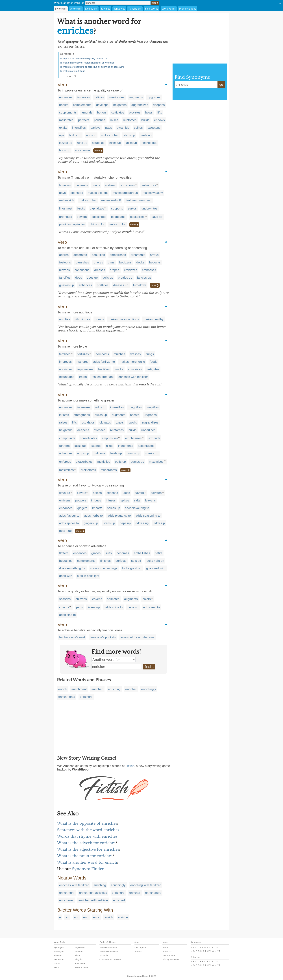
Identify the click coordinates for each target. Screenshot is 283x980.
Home (165, 947)
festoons (65, 262)
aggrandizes (140, 105)
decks (140, 262)
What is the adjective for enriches (88, 849)
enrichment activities (93, 893)
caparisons (82, 270)
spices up (114, 508)
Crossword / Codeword (110, 959)
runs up (82, 143)
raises (114, 120)
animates (113, 599)
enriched (97, 689)
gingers (82, 508)
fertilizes (83, 354)
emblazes (131, 270)
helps (149, 113)
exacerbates (84, 462)
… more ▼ (70, 76)
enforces (65, 462)
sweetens (154, 128)
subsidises (128, 185)
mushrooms (109, 470)
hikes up (115, 143)
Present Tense (81, 967)
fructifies (104, 369)
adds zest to (151, 607)
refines (99, 97)
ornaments (138, 255)
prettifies (103, 285)
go (221, 85)
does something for (72, 568)
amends (87, 113)
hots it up (65, 531)
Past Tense (80, 963)
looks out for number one (138, 637)
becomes (123, 553)
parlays (96, 128)
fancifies (65, 278)
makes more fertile (132, 362)
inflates (64, 415)
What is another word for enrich (87, 862)
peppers (81, 500)
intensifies (79, 128)
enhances (66, 97)
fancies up (144, 278)
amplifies (153, 407)
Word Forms (169, 9)
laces (126, 493)
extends (96, 446)
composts (102, 354)
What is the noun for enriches (85, 856)
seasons (112, 493)
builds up (75, 135)
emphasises (110, 438)
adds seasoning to (148, 516)
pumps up (137, 462)
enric (96, 917)
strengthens (82, 415)
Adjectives (80, 947)
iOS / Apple (140, 947)
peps (80, 607)
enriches (116, 666)
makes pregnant (103, 377)
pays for (157, 217)
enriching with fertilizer (145, 885)
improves (83, 97)
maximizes (66, 470)
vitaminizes (82, 319)
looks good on (132, 568)
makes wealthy (153, 193)
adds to (91, 135)
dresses (100, 270)
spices (97, 493)
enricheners (153, 893)
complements (82, 105)
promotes (66, 217)
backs (81, 209)
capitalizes (97, 209)
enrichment (79, 689)
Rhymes (105, 9)
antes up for (117, 224)
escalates (88, 423)
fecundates (67, 377)
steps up (129, 135)
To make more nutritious (72, 71)
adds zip (159, 523)
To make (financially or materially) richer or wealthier (87, 63)
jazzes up (66, 143)
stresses (100, 430)
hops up (65, 150)
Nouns (57, 963)
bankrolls (82, 185)
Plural (78, 955)
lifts (160, 113)
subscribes (99, 217)
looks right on (155, 561)
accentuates (146, 446)
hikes (110, 446)
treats (83, 377)
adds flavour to (69, 516)
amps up (83, 453)
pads (109, 128)
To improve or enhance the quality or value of (83, 59)
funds (96, 185)
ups (62, 135)
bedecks (155, 262)
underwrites (149, 209)
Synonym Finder (88, 869)
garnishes (82, 262)
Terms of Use (169, 955)
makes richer (110, 135)
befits (159, 553)
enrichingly (149, 689)
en (67, 917)
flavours (65, 493)
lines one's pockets (103, 637)
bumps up (133, 453)
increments (126, 446)
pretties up (125, 278)
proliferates (88, 470)
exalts (63, 128)
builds (145, 120)
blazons (65, 270)
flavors (81, 493)
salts (137, 500)
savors (139, 493)
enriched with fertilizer (93, 900)
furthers (64, 446)
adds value (82, 150)
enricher (131, 689)
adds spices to (69, 523)
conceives (135, 369)
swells (133, 423)
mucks (119, 369)
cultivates (118, 113)
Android (138, 951)
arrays (154, 255)
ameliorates (117, 97)
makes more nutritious (124, 319)
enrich (62, 689)
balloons (99, 453)
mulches (119, 354)
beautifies (98, 255)
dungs (150, 354)
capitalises (137, 217)
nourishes (66, 369)
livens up (109, 523)
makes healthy (154, 319)
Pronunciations (188, 9)
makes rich (67, 200)
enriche (123, 917)
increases (84, 407)
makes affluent (98, 193)
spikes (138, 128)
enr (76, 917)
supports (117, 209)
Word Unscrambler (108, 947)
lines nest (66, 209)
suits (109, 553)
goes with (66, 576)
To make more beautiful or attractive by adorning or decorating (92, 67)
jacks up (131, 143)
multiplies (104, 462)
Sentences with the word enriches (88, 830)
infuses (111, 500)
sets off (136, 561)
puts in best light (88, 576)
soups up (98, 143)
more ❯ (98, 151)
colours (64, 607)
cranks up (152, 453)
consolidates (89, 438)
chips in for (97, 224)
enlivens (65, 500)
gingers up (91, 523)
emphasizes (133, 438)
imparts (97, 508)
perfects (84, 120)
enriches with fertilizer (133, 377)
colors (147, 599)
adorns (64, 255)
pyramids (123, 128)
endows (159, 120)
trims (111, 262)
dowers (82, 217)
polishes (99, 120)
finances (65, 185)
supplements (68, 113)
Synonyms (61, 9)
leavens (150, 500)
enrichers (86, 697)
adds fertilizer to (104, 362)
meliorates (66, 120)
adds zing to (68, 615)
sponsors (77, 193)
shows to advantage (104, 568)
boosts (64, 105)
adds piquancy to (119, 516)
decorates (80, 255)
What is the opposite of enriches (87, 823)
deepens (159, 105)
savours (156, 493)
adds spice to (114, 607)
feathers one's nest (139, 200)
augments (136, 97)
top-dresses (85, 369)
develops (102, 105)
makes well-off (111, 200)
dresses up (121, 285)
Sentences (119, 9)
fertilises (65, 354)
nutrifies (65, 319)
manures (82, 362)
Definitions (91, 9)
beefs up (146, 135)
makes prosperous (125, 193)
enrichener (66, 900)
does (79, 278)
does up (92, 278)
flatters (64, 553)
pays (62, 193)
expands (154, 438)
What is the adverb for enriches (86, 843)
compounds (67, 438)
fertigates (153, 369)
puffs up (120, 462)
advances (66, 453)
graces (98, 262)
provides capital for (72, 224)
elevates (135, 113)
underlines (148, 430)
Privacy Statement (171, 959)
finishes (105, 561)
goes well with (156, 568)
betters (102, 113)
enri (86, 917)
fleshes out (149, 143)
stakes (132, 209)
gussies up (67, 285)
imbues (96, 500)
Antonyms (76, 9)
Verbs (57, 967)
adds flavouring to (137, 508)
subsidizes (149, 185)
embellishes (118, 255)
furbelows (140, 285)
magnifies (135, 407)
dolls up (108, 278)
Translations (135, 9)
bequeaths (118, 217)
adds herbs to (93, 516)
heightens (120, 105)
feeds (154, 362)
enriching (114, 689)
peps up (125, 523)
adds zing (142, 523)
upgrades (154, 97)
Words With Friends (109, 951)
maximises (156, 462)
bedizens (125, 262)
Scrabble (104, 955)
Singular (79, 959)
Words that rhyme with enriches (87, 836)
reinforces (130, 120)
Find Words (152, 9)
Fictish (130, 766)
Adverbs (79, 951)
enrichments (67, 697)
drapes (115, 270)
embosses (149, 270)
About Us (167, 951)
